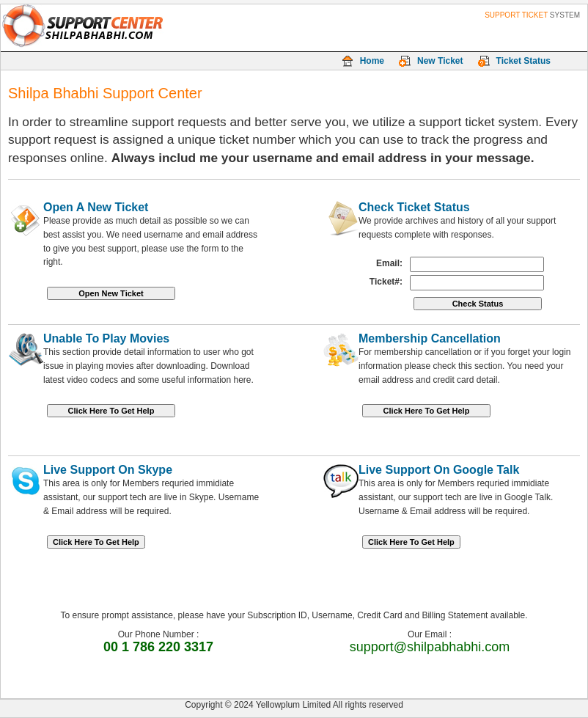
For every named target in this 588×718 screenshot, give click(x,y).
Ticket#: (386, 282)
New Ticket (440, 61)
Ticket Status (523, 61)
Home (372, 61)
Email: (389, 263)
